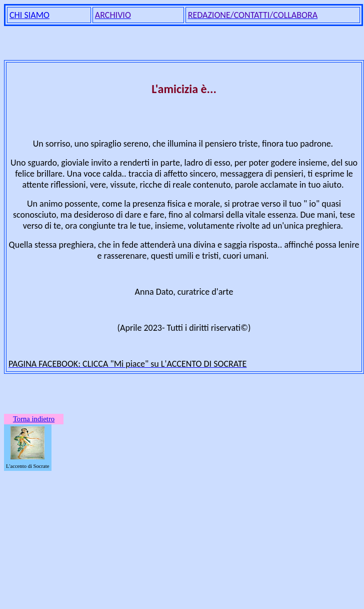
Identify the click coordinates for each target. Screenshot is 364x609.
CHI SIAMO (29, 15)
